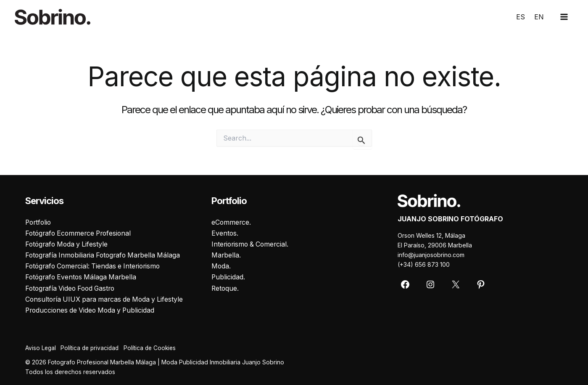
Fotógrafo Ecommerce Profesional (80, 233)
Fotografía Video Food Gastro (72, 288)
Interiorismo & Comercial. (252, 244)
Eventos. (225, 233)
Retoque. (225, 288)
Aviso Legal (41, 348)
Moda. (221, 266)
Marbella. (226, 255)
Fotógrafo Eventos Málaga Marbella (83, 277)
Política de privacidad (93, 348)
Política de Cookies (156, 348)
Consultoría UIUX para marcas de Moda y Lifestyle (107, 299)
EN (539, 17)
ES (521, 17)
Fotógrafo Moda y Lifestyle (68, 244)
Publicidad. (228, 277)
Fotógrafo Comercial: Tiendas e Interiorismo (95, 266)
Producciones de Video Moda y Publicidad (92, 310)
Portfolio (39, 221)
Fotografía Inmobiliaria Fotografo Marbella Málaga (105, 255)
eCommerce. (232, 221)
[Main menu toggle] (564, 17)
